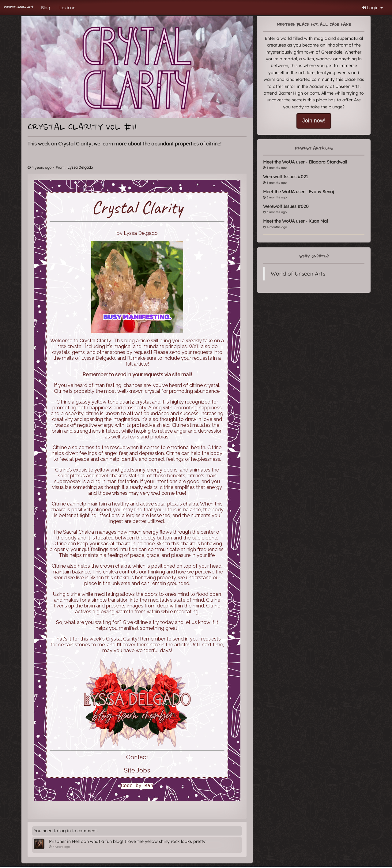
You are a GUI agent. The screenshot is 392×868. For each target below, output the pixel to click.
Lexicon (67, 8)
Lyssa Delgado (80, 167)
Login (372, 8)
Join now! (314, 121)
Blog (46, 8)
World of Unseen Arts (298, 273)
